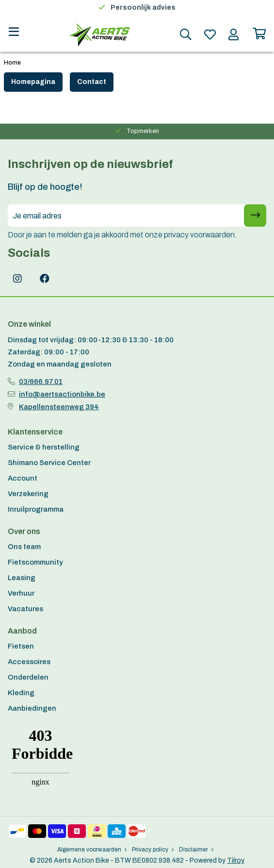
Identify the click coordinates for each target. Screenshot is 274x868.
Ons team (24, 547)
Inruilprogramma (36, 509)
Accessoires (29, 662)
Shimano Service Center (49, 463)
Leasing (22, 578)
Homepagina (33, 82)
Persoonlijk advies (143, 8)
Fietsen (21, 646)
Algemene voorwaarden (92, 850)
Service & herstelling (44, 447)
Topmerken (143, 131)
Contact (92, 82)
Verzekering (28, 494)
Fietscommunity (35, 562)
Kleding (21, 693)
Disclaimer (196, 850)
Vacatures (25, 609)
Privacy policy (153, 850)
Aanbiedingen (32, 708)
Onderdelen (28, 677)
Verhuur (21, 593)
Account (23, 478)
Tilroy (236, 860)
